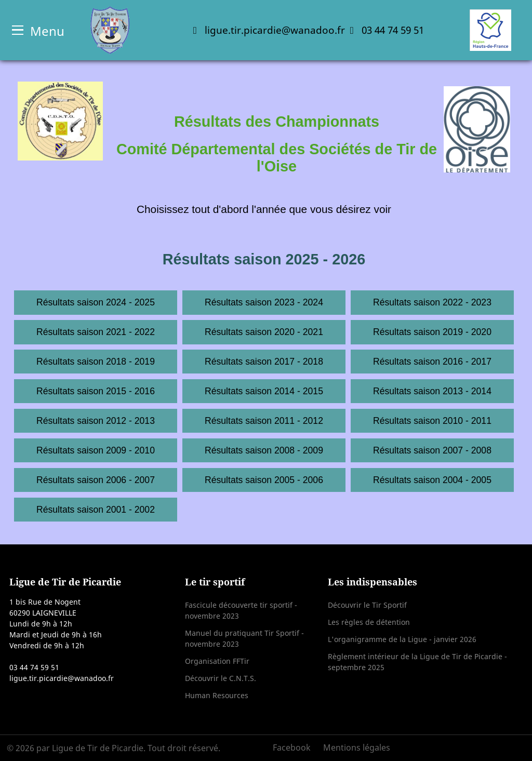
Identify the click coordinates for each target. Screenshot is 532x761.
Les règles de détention (369, 622)
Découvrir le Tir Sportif (367, 605)
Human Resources (217, 695)
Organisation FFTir (217, 661)
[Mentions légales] (354, 747)
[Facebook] (295, 747)
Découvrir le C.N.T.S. (221, 678)
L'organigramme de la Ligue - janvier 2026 (402, 639)
